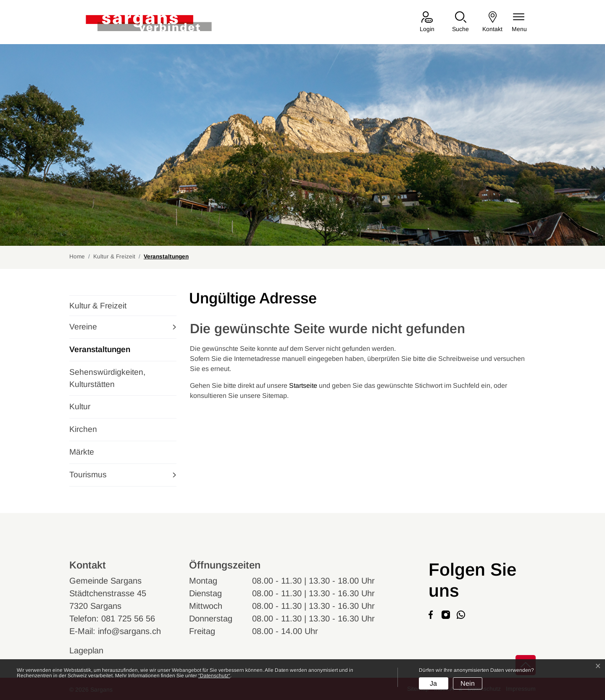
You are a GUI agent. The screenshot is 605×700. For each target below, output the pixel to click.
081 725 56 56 (128, 618)
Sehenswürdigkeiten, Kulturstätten (107, 378)
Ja (433, 683)
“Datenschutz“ (214, 676)
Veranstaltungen (100, 353)
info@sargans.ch (129, 631)
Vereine (83, 327)
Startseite (303, 386)
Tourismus (88, 475)
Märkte (82, 452)
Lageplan (94, 650)
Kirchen (83, 429)
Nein (468, 683)
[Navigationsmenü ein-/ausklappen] (519, 22)
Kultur (80, 407)
